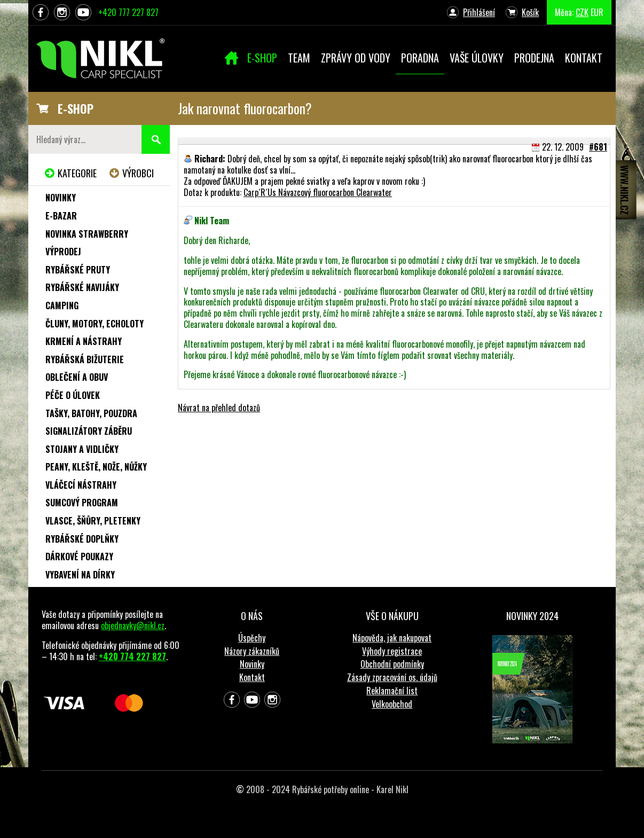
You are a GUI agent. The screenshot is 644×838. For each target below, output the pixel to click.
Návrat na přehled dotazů (219, 408)
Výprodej (63, 252)
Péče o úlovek (73, 395)
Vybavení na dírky (80, 575)
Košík (530, 12)
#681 (598, 147)
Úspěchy (252, 638)
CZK (582, 12)
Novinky (61, 198)
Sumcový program (82, 503)
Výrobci (138, 173)
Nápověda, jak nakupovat (392, 638)
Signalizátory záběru (89, 431)
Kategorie (77, 173)
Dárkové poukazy (79, 557)
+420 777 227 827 (128, 12)
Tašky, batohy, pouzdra (91, 413)
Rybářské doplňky (82, 539)
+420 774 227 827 (132, 656)
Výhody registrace (392, 651)
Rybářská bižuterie (85, 359)
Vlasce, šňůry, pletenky (93, 521)
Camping (62, 306)
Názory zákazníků (252, 651)
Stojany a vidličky (82, 449)
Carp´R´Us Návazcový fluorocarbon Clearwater (318, 192)
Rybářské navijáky (82, 287)
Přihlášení (479, 12)
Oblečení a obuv (77, 377)
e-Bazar (61, 216)
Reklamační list (392, 691)
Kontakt (252, 677)
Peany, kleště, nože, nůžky (96, 467)
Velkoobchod (392, 704)
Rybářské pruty (78, 270)
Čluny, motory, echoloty (95, 324)
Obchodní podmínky (392, 664)
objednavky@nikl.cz (133, 625)
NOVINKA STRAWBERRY (87, 234)
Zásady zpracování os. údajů (392, 677)
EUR (597, 12)
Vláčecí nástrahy (81, 485)
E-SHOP (76, 108)
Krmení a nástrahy (84, 341)
